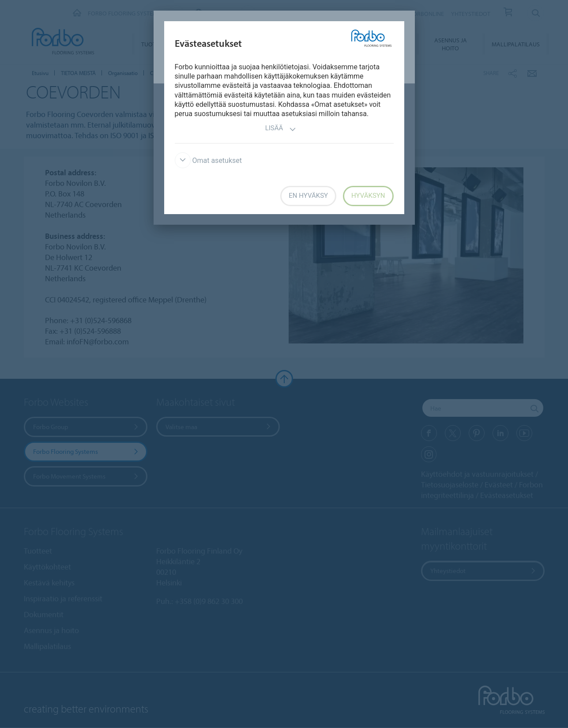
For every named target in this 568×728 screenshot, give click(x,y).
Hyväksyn (368, 196)
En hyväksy (308, 196)
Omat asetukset (209, 160)
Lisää (281, 129)
